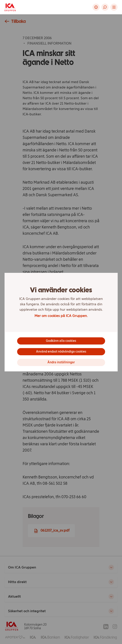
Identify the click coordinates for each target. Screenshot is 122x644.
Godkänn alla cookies (61, 341)
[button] (105, 7)
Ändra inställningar (61, 362)
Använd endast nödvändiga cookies (61, 352)
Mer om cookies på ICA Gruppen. (61, 316)
